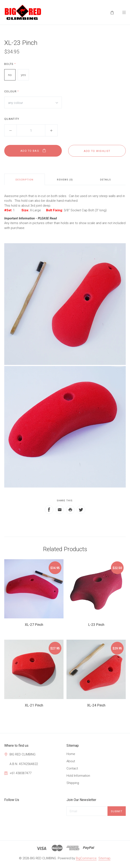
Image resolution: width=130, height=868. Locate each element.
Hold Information (78, 776)
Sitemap (104, 858)
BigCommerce (86, 858)
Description (24, 180)
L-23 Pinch (96, 625)
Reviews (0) (65, 180)
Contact (72, 768)
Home (71, 754)
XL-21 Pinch (34, 705)
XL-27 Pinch (34, 625)
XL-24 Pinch (96, 705)
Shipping (73, 783)
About (71, 761)
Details (106, 180)
